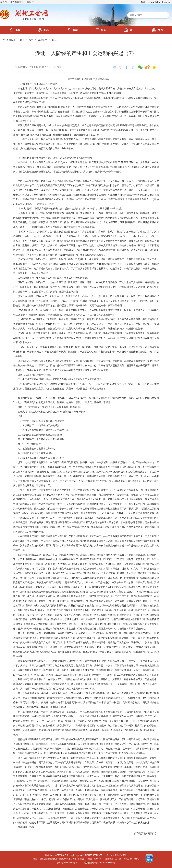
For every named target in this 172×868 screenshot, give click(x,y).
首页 (14, 30)
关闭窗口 (150, 833)
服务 (100, 30)
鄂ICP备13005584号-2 (67, 863)
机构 (43, 30)
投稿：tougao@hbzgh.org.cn (156, 2)
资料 (157, 30)
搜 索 (166, 15)
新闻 (71, 30)
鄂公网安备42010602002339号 (100, 863)
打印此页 (139, 833)
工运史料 (43, 40)
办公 (128, 30)
